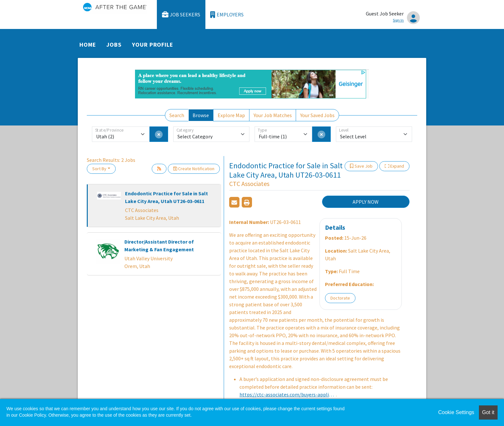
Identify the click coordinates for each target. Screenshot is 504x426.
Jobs (114, 45)
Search (177, 115)
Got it (488, 412)
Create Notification (194, 169)
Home (88, 45)
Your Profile (153, 45)
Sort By (99, 169)
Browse (201, 115)
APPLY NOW (366, 202)
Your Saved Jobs (317, 115)
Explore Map (231, 115)
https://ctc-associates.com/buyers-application (288, 394)
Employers (227, 15)
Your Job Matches (273, 115)
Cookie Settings (456, 412)
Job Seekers (181, 15)
